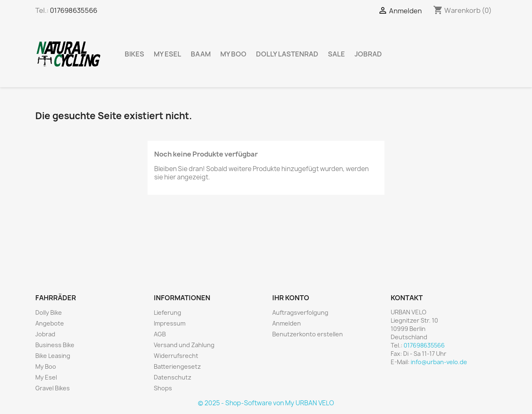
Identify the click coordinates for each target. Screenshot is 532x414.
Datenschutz (172, 377)
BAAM (201, 54)
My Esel (167, 54)
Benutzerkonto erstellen (308, 334)
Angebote (50, 323)
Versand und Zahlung (184, 345)
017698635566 (74, 10)
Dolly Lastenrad (287, 54)
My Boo (233, 54)
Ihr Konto (291, 298)
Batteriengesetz (177, 366)
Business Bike (55, 345)
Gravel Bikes (53, 388)
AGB (160, 334)
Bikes (134, 54)
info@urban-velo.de (439, 362)
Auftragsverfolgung (300, 312)
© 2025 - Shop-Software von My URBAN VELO (266, 403)
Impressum (170, 323)
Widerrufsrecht (176, 356)
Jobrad (368, 54)
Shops (163, 388)
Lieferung (167, 312)
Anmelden (287, 323)
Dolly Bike (49, 312)
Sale (336, 54)
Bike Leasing (53, 356)
